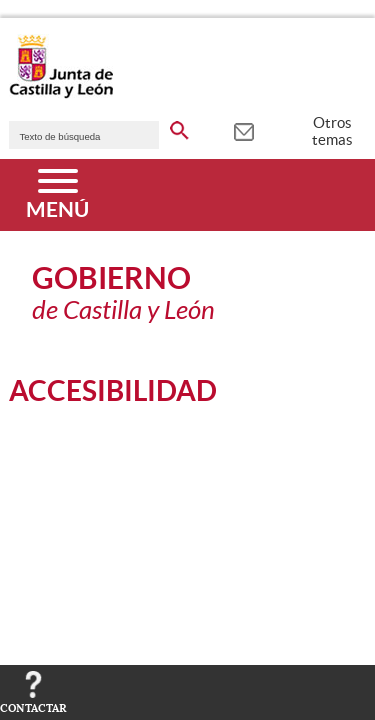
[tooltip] (243, 130)
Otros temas (332, 131)
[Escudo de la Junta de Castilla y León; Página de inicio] (61, 94)
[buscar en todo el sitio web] (179, 127)
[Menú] (57, 195)
